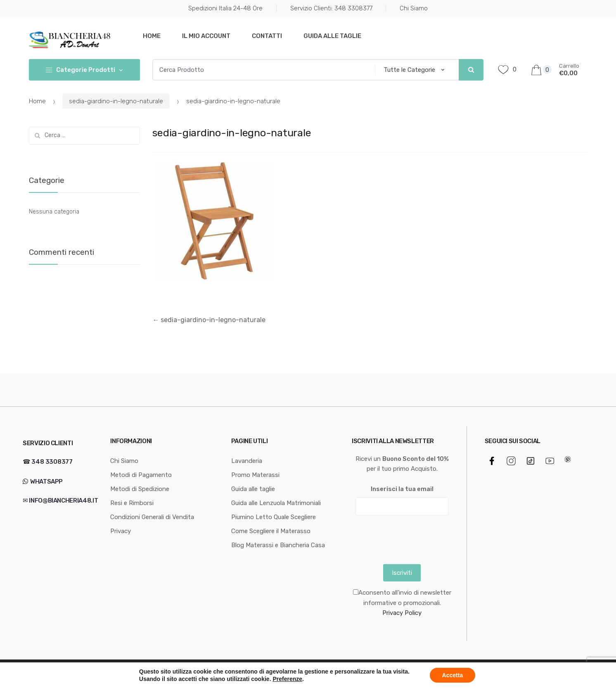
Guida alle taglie (332, 36)
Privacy (121, 531)
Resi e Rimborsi (132, 503)
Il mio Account (206, 36)
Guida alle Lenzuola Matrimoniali (276, 503)
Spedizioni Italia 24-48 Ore (225, 8)
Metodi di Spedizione (140, 489)
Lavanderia (247, 461)
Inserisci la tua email (402, 489)
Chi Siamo (414, 8)
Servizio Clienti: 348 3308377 (331, 8)
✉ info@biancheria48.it (60, 501)
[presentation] (415, 538)
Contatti (267, 36)
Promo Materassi (255, 475)
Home (152, 36)
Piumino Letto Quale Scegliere (274, 517)
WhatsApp (46, 482)
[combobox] (261, 70)
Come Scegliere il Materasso (271, 531)
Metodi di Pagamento (141, 475)
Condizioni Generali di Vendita (152, 517)
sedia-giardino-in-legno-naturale (116, 101)
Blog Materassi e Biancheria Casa (278, 545)
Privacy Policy (402, 613)
